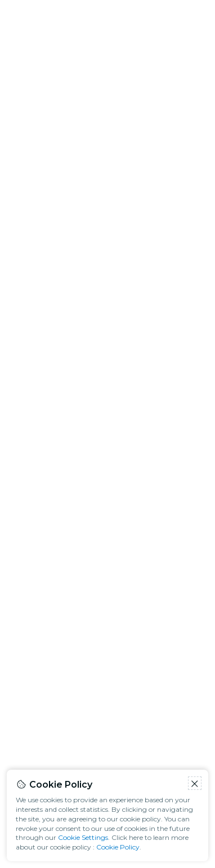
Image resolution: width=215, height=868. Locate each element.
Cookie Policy (118, 847)
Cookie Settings (83, 837)
